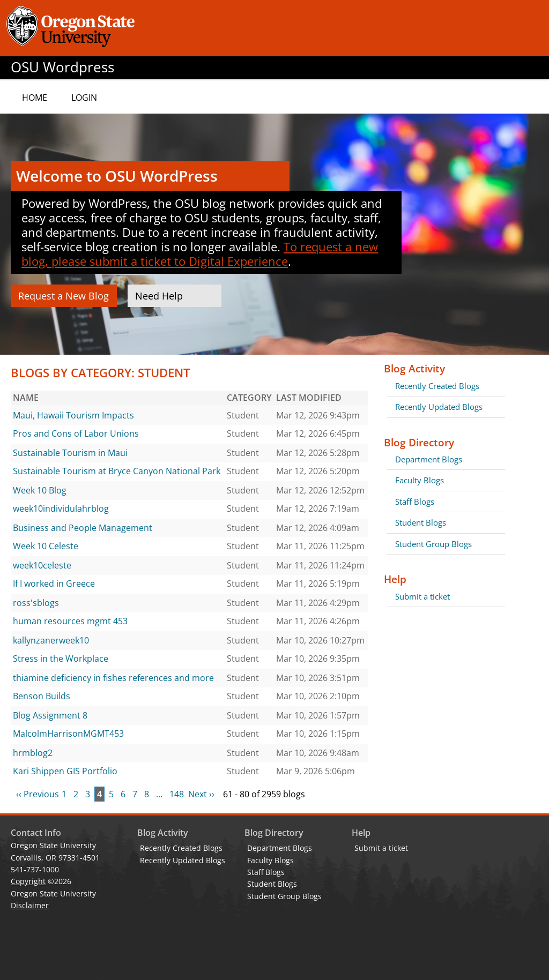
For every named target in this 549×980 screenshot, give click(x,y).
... (159, 794)
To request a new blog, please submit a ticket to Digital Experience (200, 254)
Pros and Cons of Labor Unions (76, 433)
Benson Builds (42, 696)
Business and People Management (83, 528)
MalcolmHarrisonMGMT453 (68, 734)
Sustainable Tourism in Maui (70, 453)
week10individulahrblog (61, 508)
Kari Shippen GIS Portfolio (65, 771)
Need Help (159, 296)
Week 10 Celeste (46, 546)
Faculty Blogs (420, 480)
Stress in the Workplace (61, 659)
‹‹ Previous (38, 794)
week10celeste (42, 565)
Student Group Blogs (433, 544)
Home (35, 98)
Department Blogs (429, 459)
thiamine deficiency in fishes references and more (113, 678)
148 (177, 794)
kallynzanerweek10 (51, 640)
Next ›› (201, 794)
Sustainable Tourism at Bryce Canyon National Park (117, 471)
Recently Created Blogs (437, 386)
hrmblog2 (33, 753)
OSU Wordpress (62, 67)
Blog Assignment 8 (50, 715)
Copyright (28, 881)
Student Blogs (421, 522)
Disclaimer (30, 905)
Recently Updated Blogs (439, 407)
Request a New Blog (64, 296)
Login (84, 98)
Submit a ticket (422, 596)
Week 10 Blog (40, 490)
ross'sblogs (36, 603)
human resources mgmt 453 (70, 621)
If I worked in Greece (54, 583)
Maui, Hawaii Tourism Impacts (73, 415)
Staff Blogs (415, 502)
